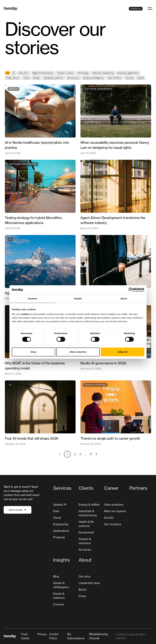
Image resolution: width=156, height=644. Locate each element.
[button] (150, 9)
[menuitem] (65, 519)
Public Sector (13, 78)
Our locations (113, 524)
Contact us (136, 9)
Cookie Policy (54, 636)
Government (86, 532)
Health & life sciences (86, 524)
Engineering (61, 524)
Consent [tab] (32, 299)
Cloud (26, 78)
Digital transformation (43, 73)
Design (36, 78)
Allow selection (78, 352)
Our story (85, 576)
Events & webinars (59, 596)
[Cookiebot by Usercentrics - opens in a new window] (131, 290)
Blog (56, 576)
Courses (58, 604)
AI (14, 73)
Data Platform (115, 78)
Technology (83, 73)
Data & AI (23, 73)
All (7, 73)
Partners (138, 488)
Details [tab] (78, 299)
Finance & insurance (85, 541)
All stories (85, 550)
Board (82, 589)
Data (56, 511)
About (85, 560)
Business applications (128, 73)
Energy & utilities (89, 505)
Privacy (42, 634)
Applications (61, 531)
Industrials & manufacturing (88, 513)
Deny (33, 352)
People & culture (65, 73)
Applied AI (60, 505)
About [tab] (124, 299)
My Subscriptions (76, 636)
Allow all (123, 352)
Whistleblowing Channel (98, 636)
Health (141, 78)
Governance (73, 78)
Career (111, 488)
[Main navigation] (103, 547)
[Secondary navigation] (68, 636)
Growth (109, 518)
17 (91, 454)
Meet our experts (115, 511)
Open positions (114, 505)
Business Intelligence (94, 78)
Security (130, 78)
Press (82, 596)
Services (62, 488)
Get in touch (18, 510)
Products (59, 537)
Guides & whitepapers (61, 585)
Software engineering (103, 73)
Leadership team (89, 583)
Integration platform (53, 78)
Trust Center (25, 636)
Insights (62, 560)
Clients (86, 488)
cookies (25, 314)
